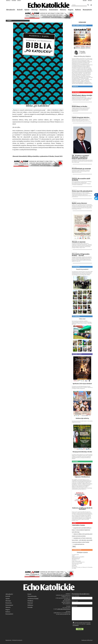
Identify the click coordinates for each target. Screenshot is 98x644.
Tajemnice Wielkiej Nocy (82, 477)
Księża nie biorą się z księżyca (82, 56)
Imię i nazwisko (75, 596)
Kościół (20, 10)
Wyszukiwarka (32, 596)
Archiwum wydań (82, 22)
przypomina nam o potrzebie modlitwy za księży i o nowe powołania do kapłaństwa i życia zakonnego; (82, 530)
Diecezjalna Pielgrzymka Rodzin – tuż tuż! (81, 255)
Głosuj (74, 546)
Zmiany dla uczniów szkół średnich (81, 179)
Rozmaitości (87, 10)
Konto (29, 594)
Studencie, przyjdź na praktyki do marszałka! (82, 509)
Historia (63, 10)
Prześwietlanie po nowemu (81, 169)
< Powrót (9, 21)
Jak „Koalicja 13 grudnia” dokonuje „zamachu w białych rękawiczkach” (81, 157)
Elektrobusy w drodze (80, 106)
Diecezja (35, 10)
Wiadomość (75, 606)
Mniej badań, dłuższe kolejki (82, 95)
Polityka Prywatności (17, 640)
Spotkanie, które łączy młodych (82, 384)
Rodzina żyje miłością (82, 418)
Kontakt (30, 607)
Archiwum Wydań (33, 599)
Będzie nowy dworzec (79, 203)
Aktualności (11, 10)
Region (71, 10)
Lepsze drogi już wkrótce (81, 117)
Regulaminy (8, 640)
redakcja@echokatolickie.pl (64, 609)
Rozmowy (43, 10)
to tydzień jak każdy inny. (78, 544)
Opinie (27, 10)
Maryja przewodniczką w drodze (82, 452)
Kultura (78, 10)
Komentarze (53, 10)
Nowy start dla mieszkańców (82, 191)
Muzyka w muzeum (79, 242)
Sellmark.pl (90, 640)
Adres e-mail (75, 601)
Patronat (30, 603)
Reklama (30, 605)
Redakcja (30, 601)
